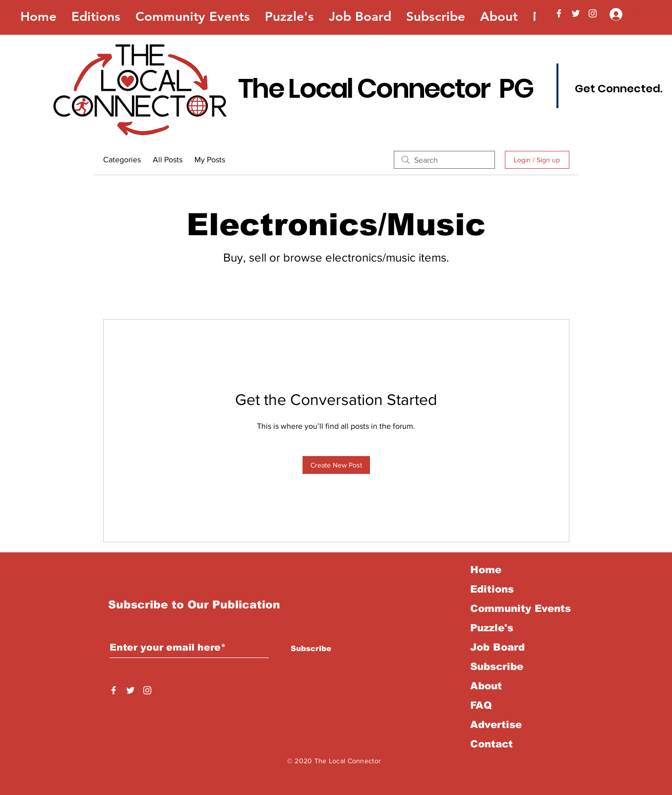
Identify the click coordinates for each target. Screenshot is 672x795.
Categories (122, 160)
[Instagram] (593, 13)
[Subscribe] (311, 648)
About (486, 686)
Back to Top (16, 751)
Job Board (497, 647)
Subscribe (497, 666)
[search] (444, 160)
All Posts (168, 160)
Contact (491, 744)
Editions (492, 589)
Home (486, 570)
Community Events (520, 608)
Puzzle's (492, 628)
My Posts (210, 160)
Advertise (496, 725)
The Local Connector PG (385, 88)
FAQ (481, 705)
